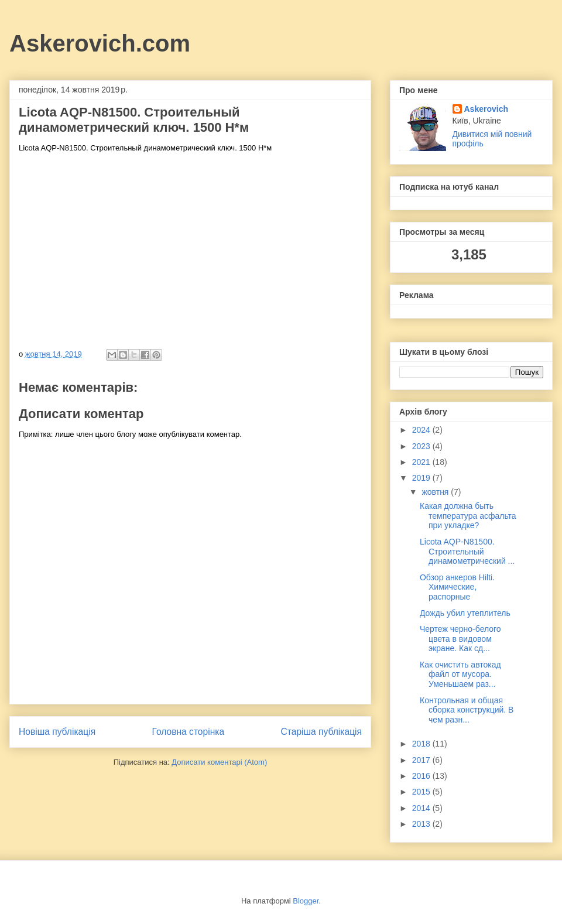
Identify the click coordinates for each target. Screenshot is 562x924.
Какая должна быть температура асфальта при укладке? (468, 516)
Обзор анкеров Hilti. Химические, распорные (457, 587)
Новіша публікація (57, 732)
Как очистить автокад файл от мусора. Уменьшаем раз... (460, 675)
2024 (422, 430)
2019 (422, 478)
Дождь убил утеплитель (465, 613)
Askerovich (486, 109)
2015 (422, 792)
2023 (422, 446)
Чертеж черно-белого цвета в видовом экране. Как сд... (460, 639)
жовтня (436, 492)
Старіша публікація (321, 732)
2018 (422, 744)
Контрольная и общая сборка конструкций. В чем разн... (467, 710)
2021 (422, 462)
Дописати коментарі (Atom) (219, 762)
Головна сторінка (189, 732)
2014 (422, 808)
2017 (422, 760)
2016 (422, 776)
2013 (422, 824)
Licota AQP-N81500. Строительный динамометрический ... (467, 552)
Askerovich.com (100, 43)
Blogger (306, 901)
